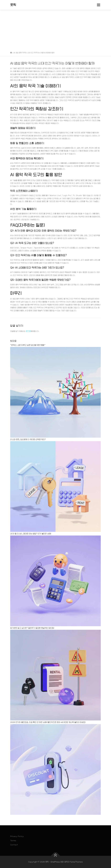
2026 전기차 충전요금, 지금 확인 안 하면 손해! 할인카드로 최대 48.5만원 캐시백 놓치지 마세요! (48, 722)
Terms (13, 841)
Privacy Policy (17, 836)
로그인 (28, 331)
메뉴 (98, 5)
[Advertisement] (55, 30)
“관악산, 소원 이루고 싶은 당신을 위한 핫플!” (28, 345)
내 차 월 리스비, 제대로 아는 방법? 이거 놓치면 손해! (31, 534)
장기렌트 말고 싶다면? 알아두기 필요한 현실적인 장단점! (32, 628)
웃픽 (13, 5)
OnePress (55, 862)
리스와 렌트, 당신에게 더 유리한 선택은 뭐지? (28, 439)
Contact (14, 845)
